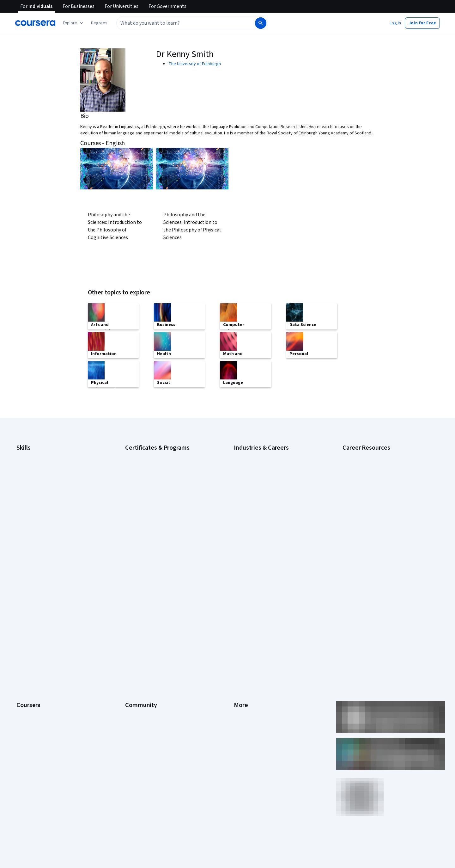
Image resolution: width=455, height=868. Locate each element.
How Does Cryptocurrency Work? (374, 489)
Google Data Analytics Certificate (156, 464)
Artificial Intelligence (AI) (39, 454)
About (22, 588)
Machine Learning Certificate (152, 520)
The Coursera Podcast (146, 626)
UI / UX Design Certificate (149, 539)
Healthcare (244, 511)
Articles (241, 655)
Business (242, 454)
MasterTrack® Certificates (41, 655)
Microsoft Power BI (34, 520)
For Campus (28, 693)
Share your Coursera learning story (49, 730)
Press (239, 588)
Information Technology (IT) (260, 530)
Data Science (246, 473)
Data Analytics (30, 473)
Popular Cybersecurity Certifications (377, 517)
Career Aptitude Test (363, 454)
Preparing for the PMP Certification (376, 527)
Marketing (243, 539)
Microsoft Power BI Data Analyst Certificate (166, 530)
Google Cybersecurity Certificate (157, 454)
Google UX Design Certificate (152, 492)
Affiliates (242, 674)
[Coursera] (35, 23)
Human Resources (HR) (255, 520)
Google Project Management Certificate (163, 483)
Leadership (27, 607)
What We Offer (30, 598)
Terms (240, 607)
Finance (241, 502)
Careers (24, 617)
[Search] (261, 23)
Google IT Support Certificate (153, 473)
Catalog (24, 626)
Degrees (25, 664)
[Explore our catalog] (74, 23)
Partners (133, 598)
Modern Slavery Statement (259, 683)
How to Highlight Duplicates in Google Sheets (385, 498)
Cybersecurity (30, 464)
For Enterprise (30, 674)
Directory (243, 664)
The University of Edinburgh (195, 64)
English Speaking (32, 492)
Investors (243, 598)
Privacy (241, 617)
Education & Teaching (254, 483)
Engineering (245, 492)
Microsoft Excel (31, 511)
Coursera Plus (30, 636)
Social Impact (29, 711)
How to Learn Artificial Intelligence (375, 508)
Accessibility (246, 636)
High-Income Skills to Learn (368, 479)
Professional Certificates (40, 645)
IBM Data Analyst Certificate (151, 502)
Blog (129, 617)
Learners (133, 588)
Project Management (36, 530)
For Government (32, 683)
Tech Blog (135, 636)
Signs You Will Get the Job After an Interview (384, 536)
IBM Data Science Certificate (152, 511)
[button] (99, 23)
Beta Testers (138, 607)
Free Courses (29, 721)
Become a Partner (33, 702)
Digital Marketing (32, 483)
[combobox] (185, 23)
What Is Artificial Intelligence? (370, 546)
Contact (241, 645)
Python (23, 539)
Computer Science (251, 464)
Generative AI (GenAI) (36, 502)
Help (238, 626)
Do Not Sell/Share (250, 693)
